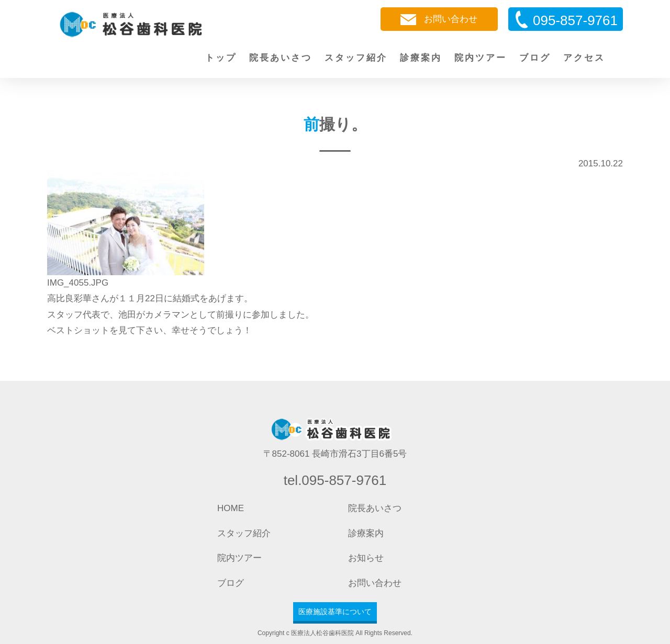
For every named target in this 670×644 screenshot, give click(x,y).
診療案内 (421, 58)
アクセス (584, 58)
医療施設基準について (335, 612)
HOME (231, 508)
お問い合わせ (439, 20)
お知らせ (366, 558)
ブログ (535, 58)
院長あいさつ (281, 58)
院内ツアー (481, 58)
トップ (221, 58)
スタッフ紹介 (356, 58)
